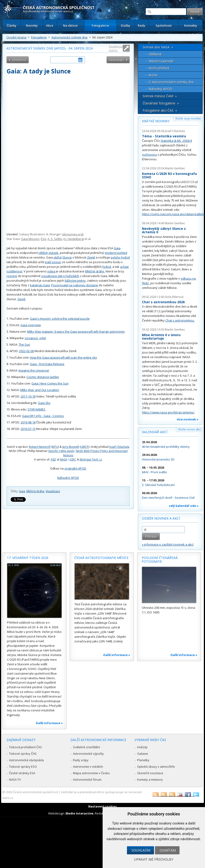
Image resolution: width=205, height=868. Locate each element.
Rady (142, 25)
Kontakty (191, 25)
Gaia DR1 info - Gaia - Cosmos (43, 416)
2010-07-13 (28, 429)
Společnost (164, 25)
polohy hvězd (120, 257)
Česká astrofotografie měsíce (101, 558)
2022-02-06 (26, 351)
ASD (53, 459)
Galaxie (143, 754)
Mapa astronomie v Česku (91, 773)
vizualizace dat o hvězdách (60, 276)
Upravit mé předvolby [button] (154, 859)
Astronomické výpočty (88, 754)
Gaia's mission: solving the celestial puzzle (60, 319)
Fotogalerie (100, 25)
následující (116, 60)
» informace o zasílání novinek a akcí (168, 544)
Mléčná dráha (35, 491)
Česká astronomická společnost (35, 792)
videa (51, 271)
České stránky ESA (22, 773)
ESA (43, 239)
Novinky (32, 25)
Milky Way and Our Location (40, 390)
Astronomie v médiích (88, 767)
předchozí (19, 60)
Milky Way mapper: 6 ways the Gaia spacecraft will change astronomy (76, 331)
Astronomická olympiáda (26, 760)
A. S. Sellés (55, 239)
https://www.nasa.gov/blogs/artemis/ (168, 412)
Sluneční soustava (150, 773)
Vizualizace (53, 491)
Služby (125, 25)
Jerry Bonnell (71, 447)
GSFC (73, 459)
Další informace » (49, 723)
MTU (55, 447)
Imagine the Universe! (34, 370)
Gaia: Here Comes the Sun (50, 383)
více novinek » (188, 419)
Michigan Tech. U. (91, 459)
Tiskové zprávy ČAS (23, 754)
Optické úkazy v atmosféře (156, 767)
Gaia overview (31, 325)
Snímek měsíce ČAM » (160, 96)
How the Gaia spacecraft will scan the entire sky (63, 357)
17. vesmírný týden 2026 (28, 558)
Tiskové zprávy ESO (23, 767)
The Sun (24, 344)
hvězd (107, 267)
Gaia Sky (44, 403)
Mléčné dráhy (95, 271)
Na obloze (70, 25)
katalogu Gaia (40, 285)
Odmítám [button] (168, 850)
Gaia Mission (30, 239)
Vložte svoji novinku (188, 118)
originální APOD (75, 468)
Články (12, 25)
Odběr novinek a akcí (161, 518)
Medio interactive (79, 813)
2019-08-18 (28, 422)
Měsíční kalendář (161, 61)
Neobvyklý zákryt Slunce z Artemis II (164, 230)
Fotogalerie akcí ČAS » (160, 110)
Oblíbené (155, 54)
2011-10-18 (28, 396)
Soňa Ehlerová (174, 297)
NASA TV (15, 780)
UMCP (85, 447)
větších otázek (48, 253)
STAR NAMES (36, 409)
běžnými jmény (75, 281)
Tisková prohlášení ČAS (25, 747)
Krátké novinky (156, 121)
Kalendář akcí (155, 432)
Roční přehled (159, 68)
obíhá (58, 257)
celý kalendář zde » (184, 506)
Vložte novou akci (189, 429)
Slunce (67, 257)
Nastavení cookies (102, 806)
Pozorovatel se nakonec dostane (75, 285)
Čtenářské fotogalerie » (161, 103)
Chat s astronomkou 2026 (163, 302)
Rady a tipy (81, 760)
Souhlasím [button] (141, 850)
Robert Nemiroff (40, 447)
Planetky (143, 760)
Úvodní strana (16, 37)
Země (91, 257)
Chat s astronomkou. (180, 320)
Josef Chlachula (119, 447)
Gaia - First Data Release (47, 364)
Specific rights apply (61, 451)
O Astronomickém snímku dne (171, 82)
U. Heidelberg (74, 239)
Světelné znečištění (86, 747)
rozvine (12, 276)
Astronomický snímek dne (69, 37)
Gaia (117, 248)
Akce (50, 25)
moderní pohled (116, 253)
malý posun (53, 262)
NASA (64, 459)
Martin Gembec (175, 168)
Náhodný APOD (68, 478)
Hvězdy (142, 747)
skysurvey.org (73, 234)
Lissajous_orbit (35, 338)
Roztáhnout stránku (116, 48)
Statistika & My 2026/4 (176, 141)
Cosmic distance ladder (43, 377)
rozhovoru (149, 155)
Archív (153, 75)
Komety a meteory (150, 780)
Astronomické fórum (87, 780)
